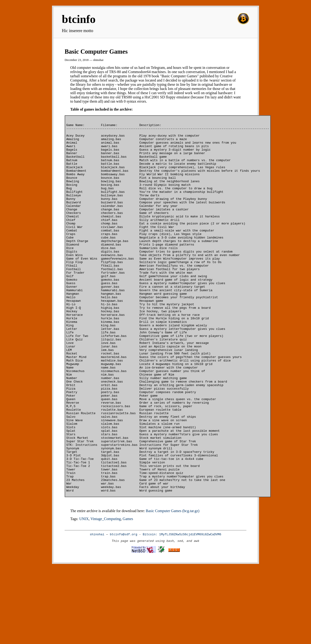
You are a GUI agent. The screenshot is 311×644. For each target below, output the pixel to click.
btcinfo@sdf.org (124, 609)
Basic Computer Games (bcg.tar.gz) (173, 585)
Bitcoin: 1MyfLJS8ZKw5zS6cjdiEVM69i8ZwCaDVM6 (182, 609)
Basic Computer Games (96, 52)
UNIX (84, 593)
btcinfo (79, 19)
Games (128, 593)
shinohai (97, 609)
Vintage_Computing (106, 593)
